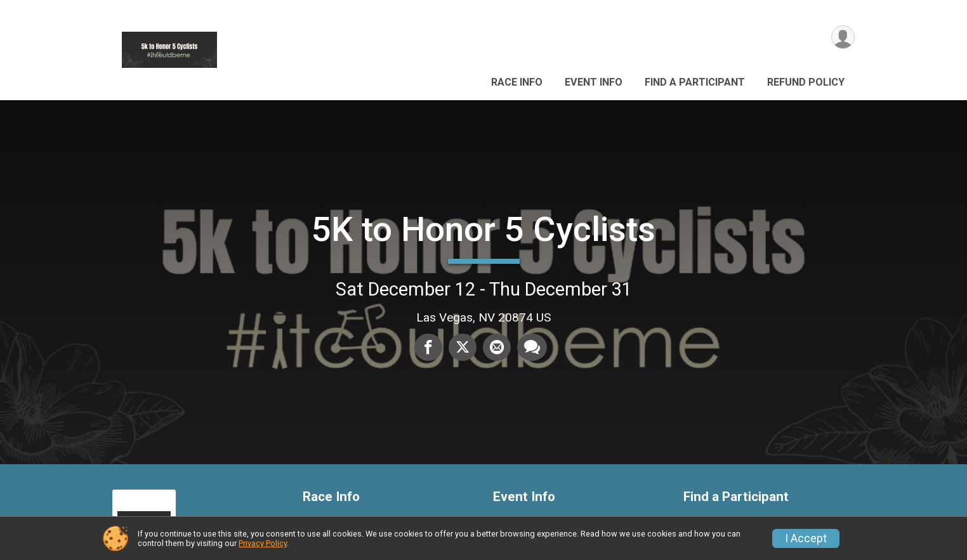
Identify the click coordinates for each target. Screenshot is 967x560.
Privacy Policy (263, 543)
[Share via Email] (497, 347)
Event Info (594, 82)
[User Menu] (843, 37)
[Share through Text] (532, 347)
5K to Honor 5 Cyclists (483, 229)
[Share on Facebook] (428, 347)
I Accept (806, 538)
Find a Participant (695, 82)
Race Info (517, 82)
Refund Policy (806, 82)
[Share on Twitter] (463, 347)
